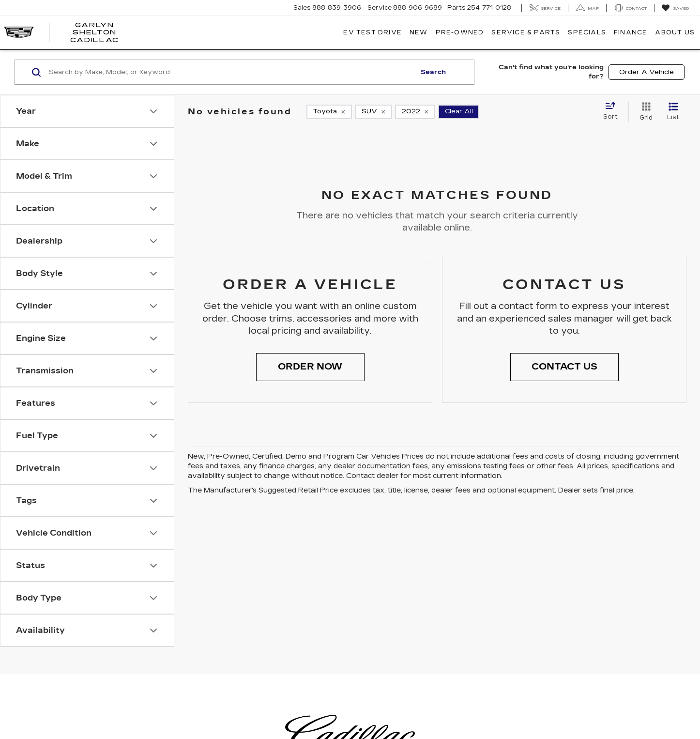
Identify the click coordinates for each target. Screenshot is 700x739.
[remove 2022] (415, 112)
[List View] (673, 112)
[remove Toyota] (329, 112)
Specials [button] (587, 32)
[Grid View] (644, 112)
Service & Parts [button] (526, 32)
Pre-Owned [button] (460, 32)
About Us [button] (675, 32)
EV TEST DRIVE (373, 32)
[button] (310, 367)
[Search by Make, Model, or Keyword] (231, 72)
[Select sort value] (613, 111)
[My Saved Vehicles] (675, 8)
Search (433, 72)
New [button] (419, 32)
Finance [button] (631, 32)
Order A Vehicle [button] (647, 72)
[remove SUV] (373, 112)
